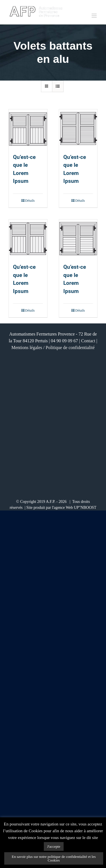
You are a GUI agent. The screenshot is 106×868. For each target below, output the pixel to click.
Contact (88, 341)
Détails (30, 201)
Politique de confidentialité (70, 348)
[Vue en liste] (58, 86)
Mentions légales (27, 348)
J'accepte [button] (54, 846)
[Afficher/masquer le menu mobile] (95, 16)
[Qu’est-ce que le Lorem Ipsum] (28, 128)
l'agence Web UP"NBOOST (74, 508)
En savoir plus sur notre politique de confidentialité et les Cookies (54, 858)
